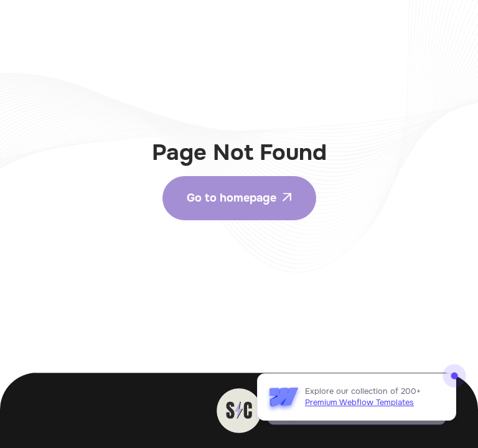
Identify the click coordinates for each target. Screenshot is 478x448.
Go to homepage (239, 198)
